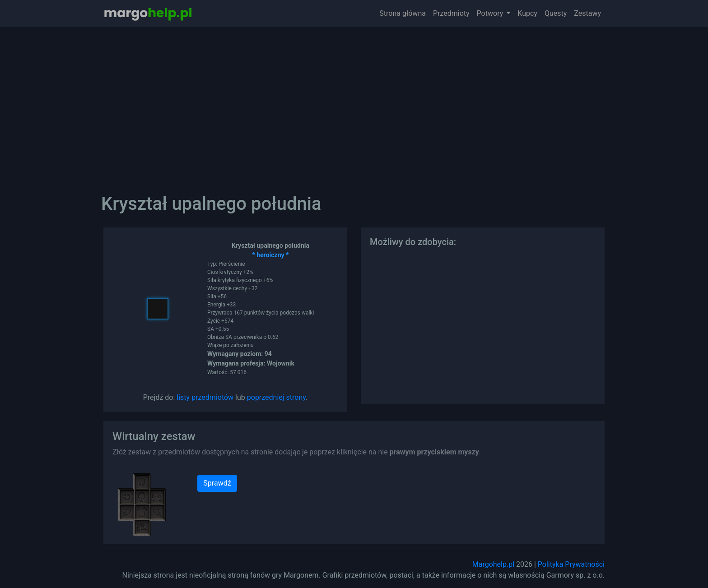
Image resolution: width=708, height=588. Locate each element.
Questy (556, 13)
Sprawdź (217, 483)
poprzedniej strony (276, 397)
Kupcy (527, 13)
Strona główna (403, 13)
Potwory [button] (491, 13)
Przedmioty (451, 13)
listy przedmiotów (205, 397)
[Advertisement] (354, 104)
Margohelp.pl (493, 564)
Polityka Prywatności (571, 564)
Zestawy (587, 13)
